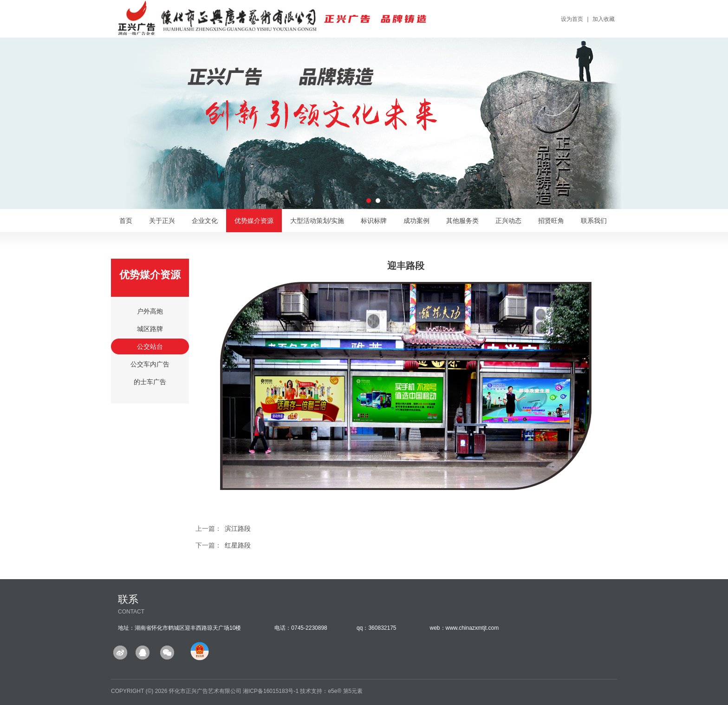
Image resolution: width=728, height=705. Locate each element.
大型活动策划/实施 (317, 221)
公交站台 (150, 346)
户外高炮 (150, 311)
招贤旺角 (551, 221)
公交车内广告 (150, 364)
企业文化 (205, 221)
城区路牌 (150, 329)
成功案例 (416, 221)
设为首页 (572, 19)
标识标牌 (374, 221)
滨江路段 (238, 529)
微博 (122, 652)
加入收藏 (604, 19)
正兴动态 (508, 221)
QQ (144, 652)
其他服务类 (462, 221)
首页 (126, 221)
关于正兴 (162, 221)
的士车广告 (150, 382)
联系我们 (594, 221)
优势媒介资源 (254, 221)
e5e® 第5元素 (345, 691)
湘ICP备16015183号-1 (271, 691)
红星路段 (238, 545)
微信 (166, 652)
